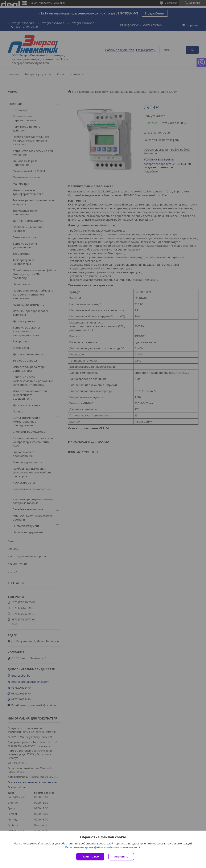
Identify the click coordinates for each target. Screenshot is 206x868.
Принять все (90, 857)
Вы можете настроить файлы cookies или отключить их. (102, 847)
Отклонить (121, 857)
